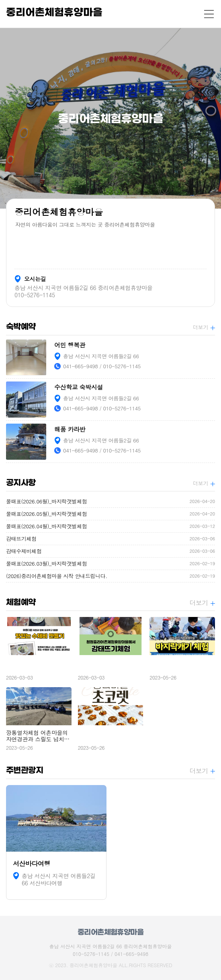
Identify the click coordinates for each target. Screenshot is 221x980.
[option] (110, 118)
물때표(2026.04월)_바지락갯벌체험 (110, 526)
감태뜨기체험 (110, 539)
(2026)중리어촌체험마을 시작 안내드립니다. (110, 576)
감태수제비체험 (110, 551)
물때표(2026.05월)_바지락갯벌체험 (110, 514)
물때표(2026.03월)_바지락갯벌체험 (110, 564)
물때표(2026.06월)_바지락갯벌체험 (110, 501)
